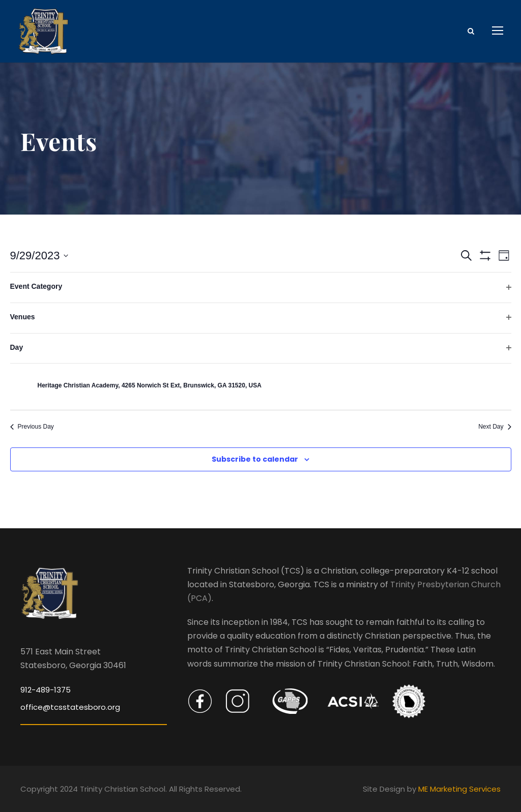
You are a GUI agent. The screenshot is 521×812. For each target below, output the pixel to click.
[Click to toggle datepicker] (39, 255)
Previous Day (32, 427)
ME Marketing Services (459, 789)
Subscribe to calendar (255, 459)
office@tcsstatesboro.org (70, 707)
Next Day (495, 427)
